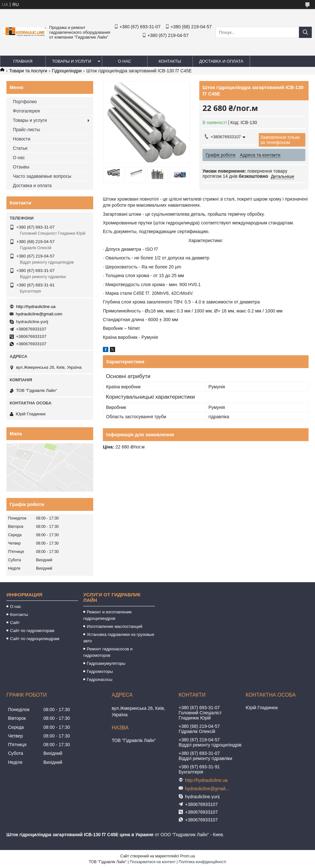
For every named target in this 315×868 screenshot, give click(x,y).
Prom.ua (188, 856)
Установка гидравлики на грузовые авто (119, 638)
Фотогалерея (26, 111)
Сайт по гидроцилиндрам (35, 639)
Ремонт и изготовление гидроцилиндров (108, 615)
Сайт (15, 623)
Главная (23, 61)
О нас (125, 61)
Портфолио (25, 102)
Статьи (20, 148)
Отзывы (21, 167)
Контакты (170, 61)
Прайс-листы (27, 130)
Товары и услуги (72, 61)
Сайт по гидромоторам (32, 631)
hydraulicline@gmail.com (39, 314)
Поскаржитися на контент (153, 862)
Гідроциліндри (67, 71)
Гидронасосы (100, 679)
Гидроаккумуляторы (106, 663)
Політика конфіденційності (203, 862)
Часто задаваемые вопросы (42, 176)
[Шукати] (305, 32)
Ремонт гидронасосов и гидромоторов (108, 652)
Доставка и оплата (221, 61)
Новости (22, 139)
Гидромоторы (100, 671)
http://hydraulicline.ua (36, 307)
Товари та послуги (28, 71)
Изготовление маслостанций (115, 626)
